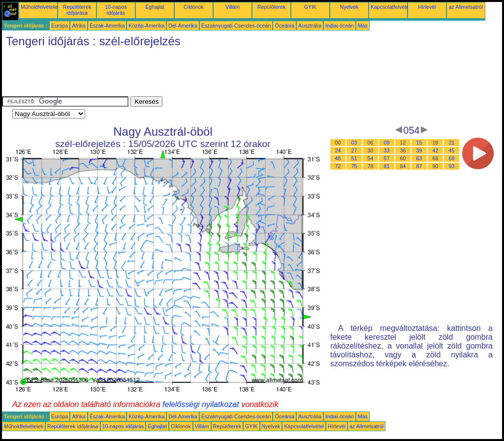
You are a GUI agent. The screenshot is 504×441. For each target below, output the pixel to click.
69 (452, 158)
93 (452, 166)
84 (403, 166)
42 (436, 150)
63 (419, 158)
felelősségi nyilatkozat (201, 404)
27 (354, 150)
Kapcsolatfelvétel (391, 7)
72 (338, 166)
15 (419, 143)
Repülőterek (271, 7)
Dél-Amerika (183, 26)
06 (371, 143)
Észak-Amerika (107, 26)
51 (354, 158)
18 (436, 143)
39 (419, 150)
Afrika (79, 26)
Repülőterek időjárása (77, 10)
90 (436, 166)
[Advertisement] (181, 74)
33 (387, 150)
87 (419, 166)
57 (387, 158)
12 (403, 143)
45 (452, 150)
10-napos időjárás (116, 10)
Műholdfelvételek (40, 7)
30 (371, 150)
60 (403, 158)
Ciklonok (194, 7)
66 (436, 158)
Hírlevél (427, 7)
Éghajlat (155, 7)
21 (452, 143)
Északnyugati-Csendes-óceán (236, 26)
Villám (233, 7)
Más (363, 26)
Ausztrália (310, 26)
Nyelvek (349, 7)
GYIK (310, 7)
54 (371, 158)
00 (338, 143)
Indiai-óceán (340, 26)
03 (354, 143)
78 (371, 166)
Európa (60, 26)
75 (354, 166)
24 (338, 150)
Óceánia (284, 26)
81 (387, 166)
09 (387, 143)
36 (403, 150)
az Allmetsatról (466, 7)
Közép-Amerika (146, 26)
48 (338, 158)
